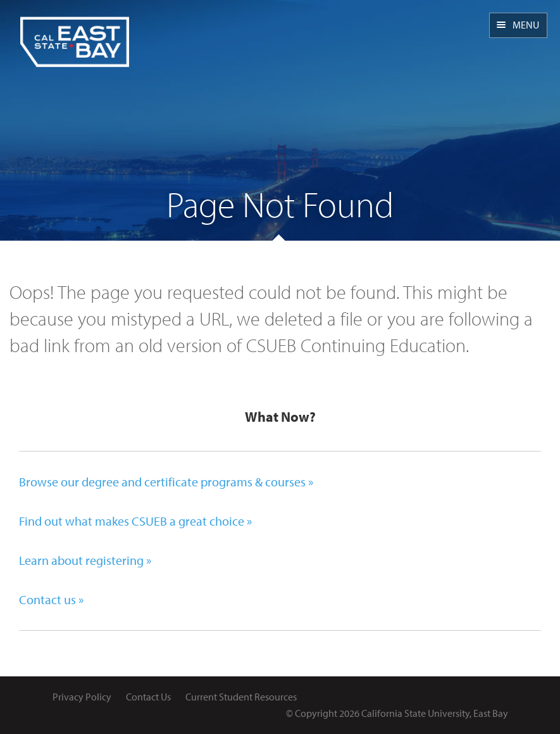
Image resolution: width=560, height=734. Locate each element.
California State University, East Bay (435, 713)
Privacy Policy (82, 697)
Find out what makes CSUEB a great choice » (135, 521)
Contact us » (51, 599)
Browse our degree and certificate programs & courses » (166, 482)
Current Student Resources (241, 697)
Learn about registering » (85, 560)
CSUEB (74, 34)
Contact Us (148, 697)
